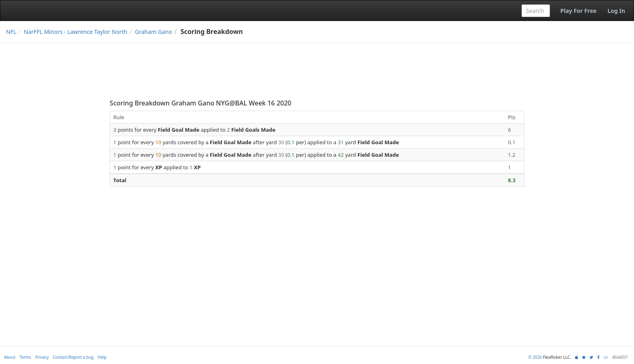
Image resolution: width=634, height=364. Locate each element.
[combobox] (536, 11)
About (10, 357)
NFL (11, 32)
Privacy (42, 357)
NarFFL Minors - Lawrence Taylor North (76, 32)
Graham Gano (154, 32)
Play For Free (579, 11)
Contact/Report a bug (73, 357)
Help (102, 357)
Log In (616, 11)
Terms (25, 357)
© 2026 (535, 357)
